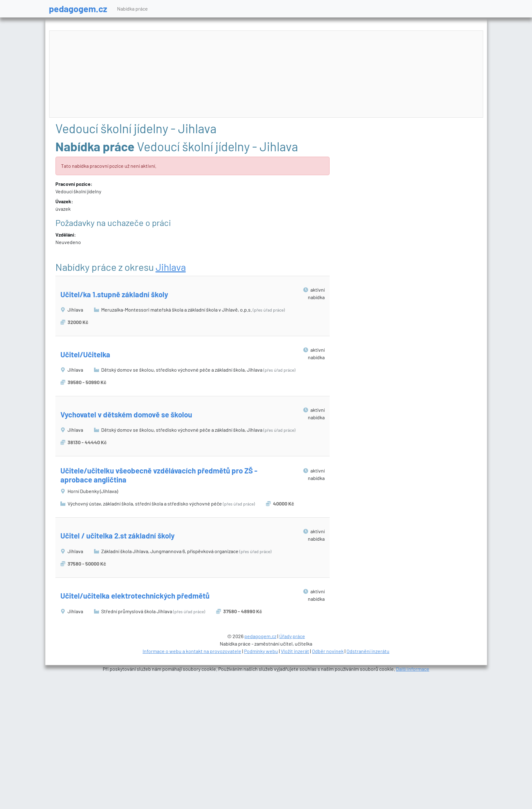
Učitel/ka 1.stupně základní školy (114, 294)
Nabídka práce (132, 9)
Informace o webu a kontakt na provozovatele (192, 651)
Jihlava (171, 267)
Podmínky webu (261, 651)
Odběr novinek (328, 651)
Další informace (413, 669)
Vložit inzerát (295, 651)
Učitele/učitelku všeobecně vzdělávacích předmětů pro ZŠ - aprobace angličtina (159, 475)
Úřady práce (292, 636)
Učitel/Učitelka (85, 354)
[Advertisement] (266, 74)
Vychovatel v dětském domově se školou (126, 414)
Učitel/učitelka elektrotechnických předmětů (135, 596)
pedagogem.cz (78, 9)
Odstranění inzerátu (368, 651)
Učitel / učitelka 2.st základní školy (118, 536)
